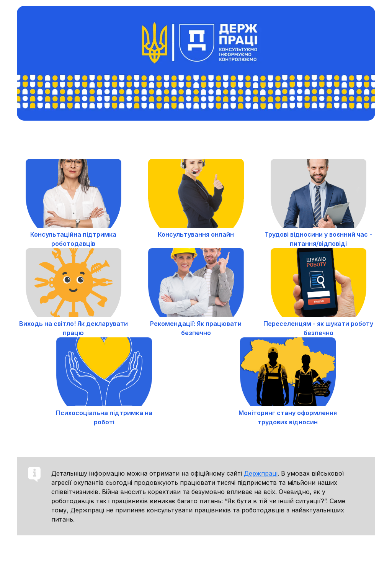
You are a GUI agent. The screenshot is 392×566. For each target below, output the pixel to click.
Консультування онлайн (196, 234)
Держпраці (261, 473)
